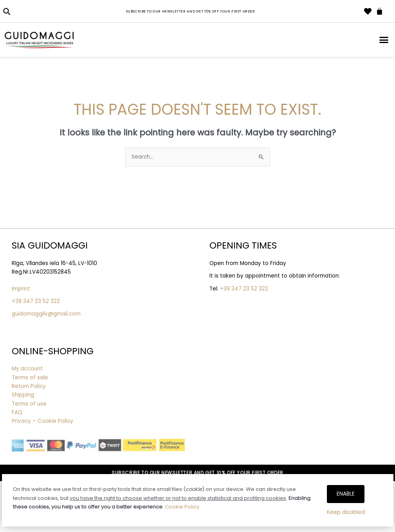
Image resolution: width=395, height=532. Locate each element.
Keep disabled (346, 512)
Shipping (23, 395)
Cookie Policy (182, 507)
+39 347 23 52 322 (36, 301)
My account (27, 369)
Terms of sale (30, 378)
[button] (6, 11)
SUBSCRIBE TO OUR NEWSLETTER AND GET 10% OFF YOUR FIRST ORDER (197, 473)
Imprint (21, 289)
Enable (346, 494)
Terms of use (29, 404)
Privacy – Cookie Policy (43, 421)
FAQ (17, 412)
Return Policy (29, 386)
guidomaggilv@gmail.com (46, 314)
